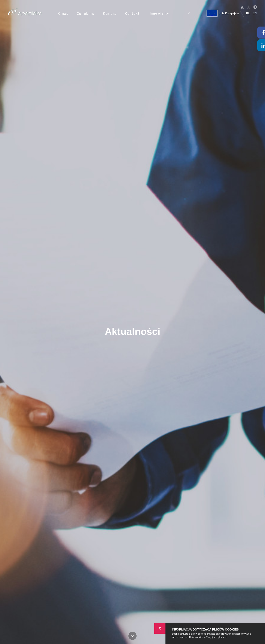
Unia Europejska (223, 13)
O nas (63, 13)
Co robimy (86, 13)
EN (255, 13)
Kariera (110, 13)
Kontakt (132, 13)
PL (248, 13)
